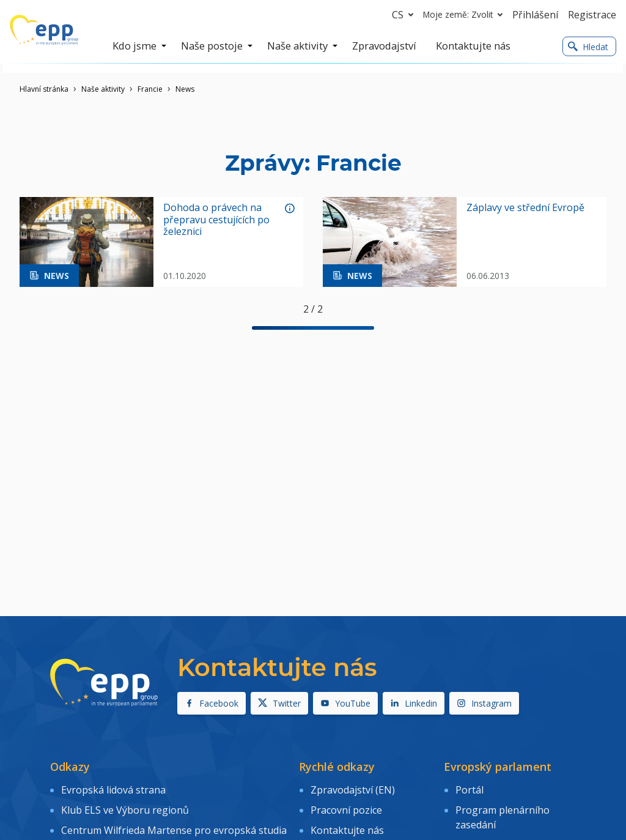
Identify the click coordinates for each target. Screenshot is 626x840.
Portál (469, 789)
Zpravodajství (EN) (353, 789)
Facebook (212, 703)
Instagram (484, 703)
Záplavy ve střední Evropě (525, 208)
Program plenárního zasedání (503, 814)
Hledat (588, 47)
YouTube (345, 703)
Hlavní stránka (44, 89)
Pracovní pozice (346, 806)
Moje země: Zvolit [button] (465, 15)
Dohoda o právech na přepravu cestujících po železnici (216, 220)
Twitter (279, 703)
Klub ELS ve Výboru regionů (125, 806)
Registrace (592, 15)
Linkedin (414, 703)
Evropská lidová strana (113, 789)
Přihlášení (535, 15)
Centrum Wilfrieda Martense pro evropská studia (174, 824)
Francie (150, 89)
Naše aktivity (103, 89)
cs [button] (405, 15)
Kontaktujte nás (347, 824)
